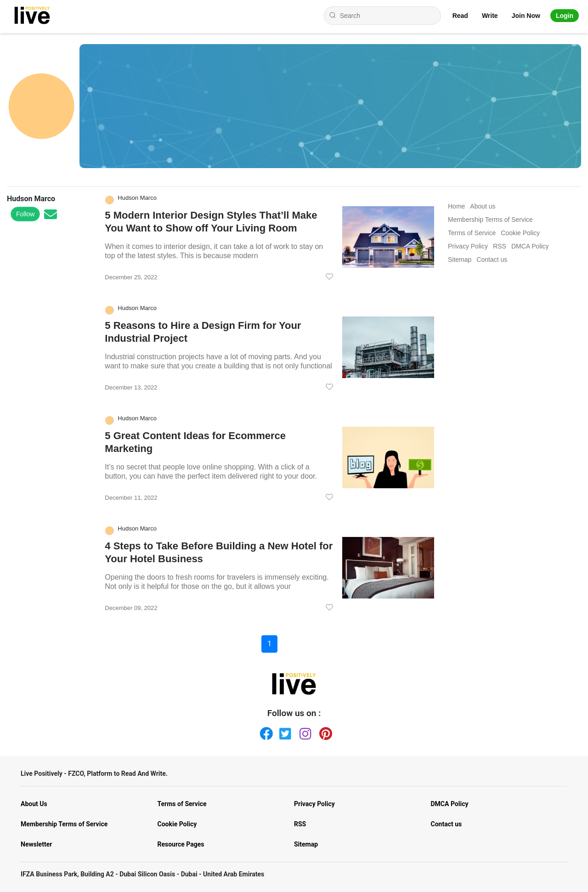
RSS (300, 824)
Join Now (526, 16)
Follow (25, 214)
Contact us (447, 824)
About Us (34, 804)
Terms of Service (182, 804)
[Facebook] (264, 732)
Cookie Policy (177, 824)
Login (565, 16)
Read (460, 16)
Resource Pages (181, 844)
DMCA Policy (450, 804)
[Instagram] (304, 732)
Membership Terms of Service (64, 824)
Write (490, 16)
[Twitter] (284, 732)
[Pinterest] (324, 732)
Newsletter (36, 844)
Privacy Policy (314, 804)
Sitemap (306, 844)
